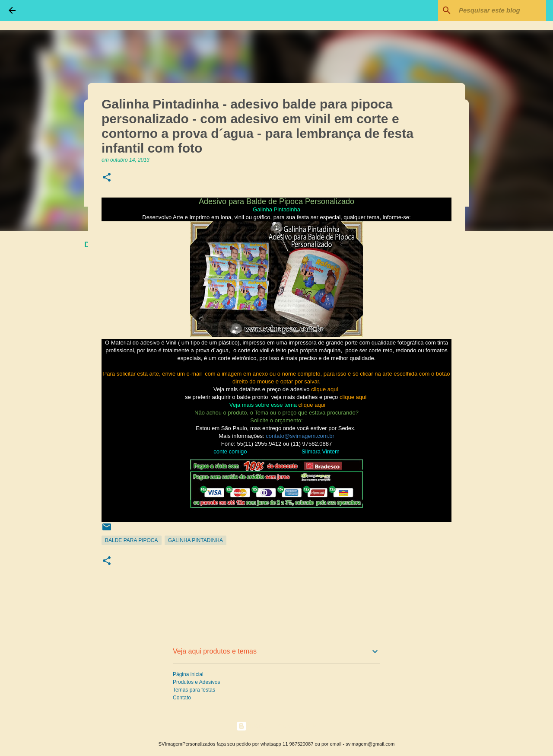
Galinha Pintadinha (195, 540)
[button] (107, 178)
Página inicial (188, 674)
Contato (182, 698)
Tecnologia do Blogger (277, 726)
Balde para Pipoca (132, 540)
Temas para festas (194, 690)
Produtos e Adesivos (196, 682)
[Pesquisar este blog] (501, 10)
